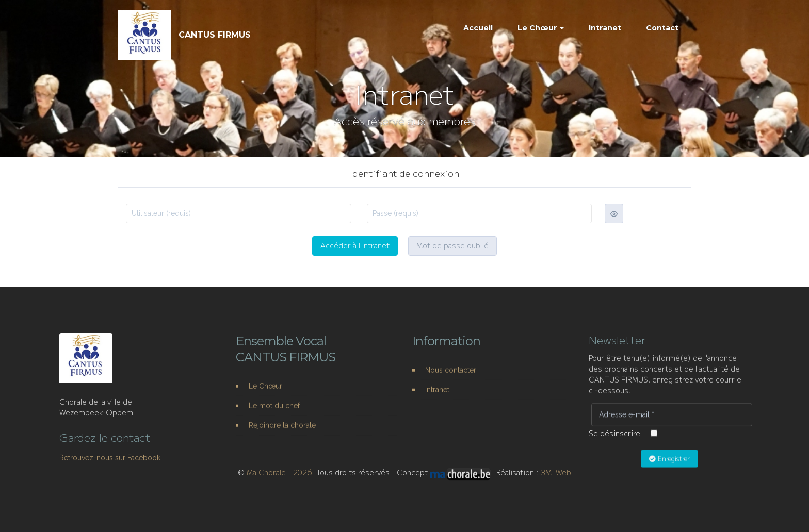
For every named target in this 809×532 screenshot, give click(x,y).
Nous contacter (451, 379)
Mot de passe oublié (452, 246)
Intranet (605, 28)
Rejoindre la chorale (282, 434)
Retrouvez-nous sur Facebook (110, 467)
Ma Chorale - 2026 (279, 477)
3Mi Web (556, 477)
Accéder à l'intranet (355, 246)
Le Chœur (537, 28)
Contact (662, 28)
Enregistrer (669, 467)
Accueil (478, 28)
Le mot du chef (274, 415)
